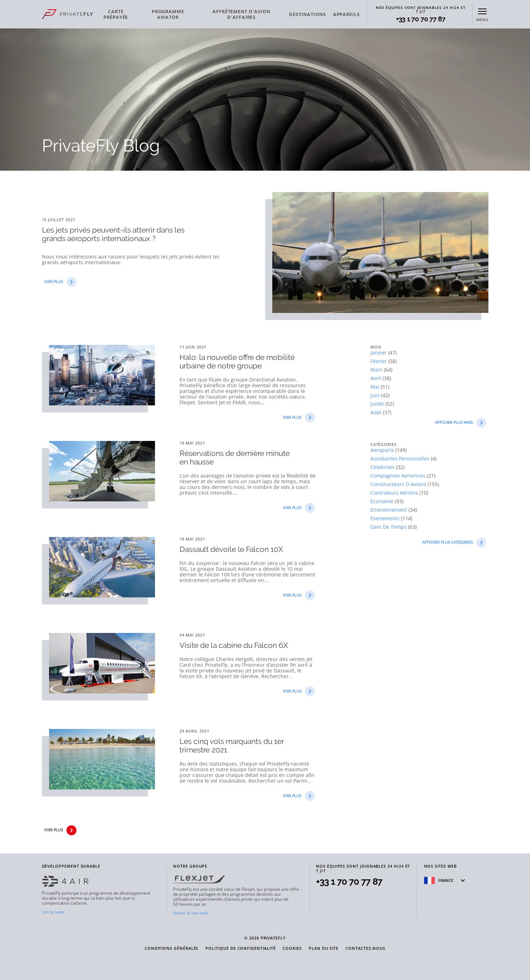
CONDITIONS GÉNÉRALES (172, 949)
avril (376, 378)
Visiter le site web (190, 913)
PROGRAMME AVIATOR (168, 14)
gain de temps (389, 527)
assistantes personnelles (401, 459)
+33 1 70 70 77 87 (421, 19)
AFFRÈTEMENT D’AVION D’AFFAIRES (242, 14)
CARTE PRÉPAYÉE (116, 14)
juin (376, 395)
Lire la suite (53, 912)
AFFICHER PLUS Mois (461, 423)
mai (376, 387)
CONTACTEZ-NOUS (365, 949)
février (379, 361)
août (377, 412)
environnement (389, 510)
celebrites (383, 467)
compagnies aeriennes (399, 476)
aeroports (383, 450)
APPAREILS (346, 14)
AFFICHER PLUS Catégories (454, 543)
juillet (378, 404)
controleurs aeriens (395, 493)
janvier (379, 353)
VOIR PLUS (60, 282)
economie (383, 501)
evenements (386, 518)
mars (377, 370)
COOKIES (292, 949)
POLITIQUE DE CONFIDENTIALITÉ (240, 949)
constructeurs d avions (399, 484)
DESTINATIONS (307, 14)
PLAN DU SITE (324, 949)
